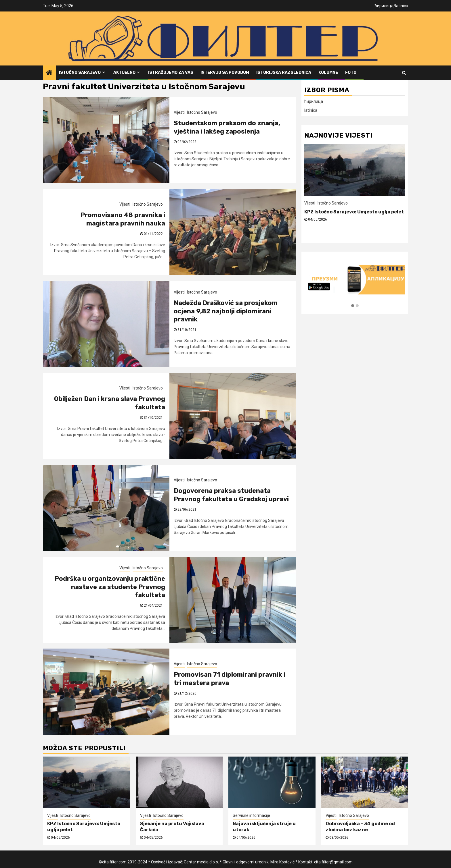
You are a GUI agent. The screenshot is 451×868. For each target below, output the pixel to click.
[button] (353, 306)
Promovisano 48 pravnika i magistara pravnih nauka (123, 219)
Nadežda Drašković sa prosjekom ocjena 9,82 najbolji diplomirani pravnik (226, 311)
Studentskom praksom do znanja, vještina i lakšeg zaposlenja (227, 127)
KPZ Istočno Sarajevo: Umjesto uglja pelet (354, 212)
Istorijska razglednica (284, 73)
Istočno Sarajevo (80, 73)
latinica (402, 6)
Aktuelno (124, 73)
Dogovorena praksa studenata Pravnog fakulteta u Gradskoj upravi (231, 495)
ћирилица (384, 6)
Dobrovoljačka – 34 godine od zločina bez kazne (360, 827)
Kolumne (328, 73)
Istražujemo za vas (171, 73)
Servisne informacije (251, 815)
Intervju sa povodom (225, 73)
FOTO (351, 73)
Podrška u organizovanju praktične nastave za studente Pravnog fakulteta (110, 587)
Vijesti (179, 112)
